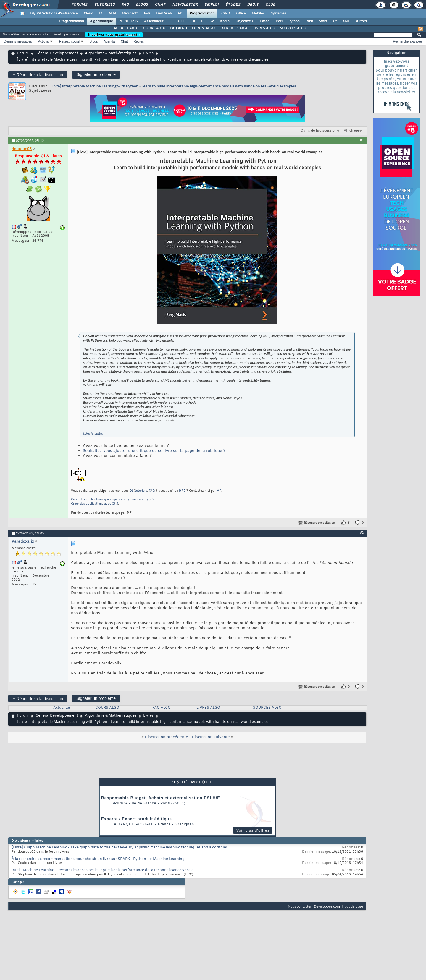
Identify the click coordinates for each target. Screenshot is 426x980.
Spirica (120, 803)
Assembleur (154, 21)
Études (233, 5)
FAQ (125, 5)
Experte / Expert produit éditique (137, 819)
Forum (23, 53)
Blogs (142, 5)
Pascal (265, 21)
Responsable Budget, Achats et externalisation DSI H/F (160, 798)
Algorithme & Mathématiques (111, 53)
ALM (112, 14)
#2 (362, 533)
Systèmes (279, 14)
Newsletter (185, 5)
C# (193, 21)
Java (147, 14)
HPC (182, 491)
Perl (279, 21)
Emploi (211, 5)
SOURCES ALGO (293, 28)
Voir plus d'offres (253, 830)
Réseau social (69, 41)
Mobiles (258, 14)
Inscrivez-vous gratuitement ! (114, 35)
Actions (43, 41)
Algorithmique (101, 21)
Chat (160, 5)
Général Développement (57, 53)
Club (270, 5)
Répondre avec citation (317, 523)
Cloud (88, 14)
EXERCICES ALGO (234, 28)
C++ (181, 21)
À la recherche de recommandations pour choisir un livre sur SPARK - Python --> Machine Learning (98, 859)
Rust (309, 21)
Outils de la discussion (319, 131)
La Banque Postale (133, 824)
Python (294, 21)
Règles (139, 41)
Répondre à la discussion (38, 75)
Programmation (202, 14)
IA (101, 14)
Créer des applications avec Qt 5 (95, 504)
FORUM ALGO (203, 28)
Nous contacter (300, 906)
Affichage (351, 131)
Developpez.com (327, 906)
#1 (362, 140)
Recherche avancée (407, 41)
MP (219, 491)
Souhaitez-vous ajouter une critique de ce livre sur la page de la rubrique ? (154, 451)
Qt (335, 21)
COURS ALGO (154, 28)
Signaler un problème (96, 74)
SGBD (225, 14)
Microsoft (130, 14)
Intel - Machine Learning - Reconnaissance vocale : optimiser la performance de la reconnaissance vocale (103, 870)
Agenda (109, 41)
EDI (181, 14)
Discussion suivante (211, 737)
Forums (79, 5)
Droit (253, 5)
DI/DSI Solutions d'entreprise (54, 14)
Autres (361, 21)
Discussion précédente (166, 737)
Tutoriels (104, 5)
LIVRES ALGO (264, 28)
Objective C (245, 21)
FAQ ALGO (179, 28)
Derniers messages (18, 41)
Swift (323, 21)
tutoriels (141, 491)
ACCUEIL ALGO (126, 28)
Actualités (62, 708)
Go (212, 21)
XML (346, 21)
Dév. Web (164, 14)
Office (241, 14)
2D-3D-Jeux (129, 21)
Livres (148, 53)
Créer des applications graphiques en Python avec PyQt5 (112, 500)
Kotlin (225, 21)
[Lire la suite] (93, 433)
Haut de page (353, 906)
